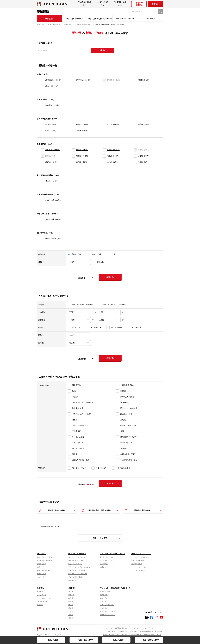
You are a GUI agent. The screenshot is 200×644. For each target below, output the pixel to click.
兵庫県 (71, 615)
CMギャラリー (42, 602)
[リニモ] (43, 181)
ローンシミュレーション (77, 557)
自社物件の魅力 (137, 564)
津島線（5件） (144, 162)
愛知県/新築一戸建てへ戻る (50, 527)
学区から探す (41, 574)
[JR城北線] (43, 86)
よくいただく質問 (109, 631)
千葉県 (71, 602)
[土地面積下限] (79, 312)
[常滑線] (104, 150)
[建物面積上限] (109, 320)
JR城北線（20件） (53, 86)
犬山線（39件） (113, 156)
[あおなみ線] (43, 200)
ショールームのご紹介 (139, 567)
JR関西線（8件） (145, 80)
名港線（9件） (51, 131)
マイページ (150, 19)
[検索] (161, 12)
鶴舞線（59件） (83, 124)
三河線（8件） (113, 162)
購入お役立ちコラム (107, 561)
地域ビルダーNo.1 (138, 561)
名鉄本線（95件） (53, 150)
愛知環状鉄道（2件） (54, 238)
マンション (104, 602)
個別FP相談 (72, 580)
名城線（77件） (113, 124)
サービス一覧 (41, 595)
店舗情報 (72, 588)
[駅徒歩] (79, 335)
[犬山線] (104, 156)
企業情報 (40, 588)
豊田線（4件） (82, 150)
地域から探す (53, 640)
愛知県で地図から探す (143, 510)
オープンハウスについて (125, 19)
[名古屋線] (43, 106)
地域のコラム (104, 567)
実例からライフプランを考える (79, 567)
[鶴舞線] (74, 125)
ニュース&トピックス (44, 598)
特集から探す (41, 577)
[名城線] (104, 125)
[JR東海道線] (43, 80)
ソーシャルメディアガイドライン (142, 628)
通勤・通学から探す (151, 640)
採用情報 (40, 605)
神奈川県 (71, 595)
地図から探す (118, 640)
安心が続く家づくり (75, 564)
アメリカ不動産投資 (107, 605)
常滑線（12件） (113, 150)
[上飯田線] (74, 131)
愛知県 (71, 608)
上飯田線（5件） (83, 131)
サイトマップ (108, 628)
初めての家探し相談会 (76, 577)
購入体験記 (104, 564)
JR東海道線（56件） (54, 80)
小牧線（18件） (144, 156)
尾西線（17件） (83, 156)
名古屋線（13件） (53, 105)
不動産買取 (104, 595)
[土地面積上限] (109, 312)
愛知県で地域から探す (57, 510)
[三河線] (104, 162)
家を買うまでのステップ (77, 561)
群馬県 (71, 605)
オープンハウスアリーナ (108, 611)
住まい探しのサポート (75, 19)
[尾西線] (74, 156)
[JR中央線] (74, 80)
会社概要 (40, 592)
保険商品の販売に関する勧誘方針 (151, 631)
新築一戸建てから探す (45, 557)
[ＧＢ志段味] (43, 220)
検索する (102, 50)
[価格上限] (107, 262)
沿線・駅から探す (86, 640)
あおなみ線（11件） (53, 200)
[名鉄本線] (43, 150)
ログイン (155, 4)
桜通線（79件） (144, 124)
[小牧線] (135, 156)
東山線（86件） (52, 124)
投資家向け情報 (105, 592)
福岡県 (71, 618)
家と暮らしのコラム (107, 557)
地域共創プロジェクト (108, 615)
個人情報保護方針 (121, 628)
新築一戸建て (104, 598)
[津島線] (135, 162)
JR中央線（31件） (84, 80)
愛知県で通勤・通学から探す (100, 510)
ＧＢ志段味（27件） (53, 219)
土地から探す (41, 564)
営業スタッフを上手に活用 (78, 574)
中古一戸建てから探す (45, 561)
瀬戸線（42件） (52, 162)
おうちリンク (104, 608)
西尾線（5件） (82, 162)
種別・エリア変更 (107, 538)
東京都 (71, 592)
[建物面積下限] (79, 320)
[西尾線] (74, 162)
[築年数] (79, 343)
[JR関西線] (135, 80)
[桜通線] (135, 125)
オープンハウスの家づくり (141, 557)
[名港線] (43, 131)
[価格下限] (79, 262)
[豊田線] (74, 150)
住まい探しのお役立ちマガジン (100, 19)
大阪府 (71, 611)
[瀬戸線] (43, 162)
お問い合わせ (123, 631)
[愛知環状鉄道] (43, 239)
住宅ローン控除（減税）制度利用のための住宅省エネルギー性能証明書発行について (132, 635)
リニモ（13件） (52, 181)
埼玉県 (71, 598)
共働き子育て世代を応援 (77, 571)
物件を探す (50, 19)
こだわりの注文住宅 (138, 571)
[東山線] (43, 125)
